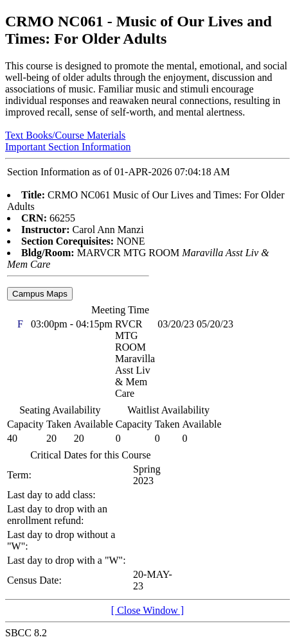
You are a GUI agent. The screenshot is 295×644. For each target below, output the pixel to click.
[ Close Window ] (147, 610)
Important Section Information (68, 147)
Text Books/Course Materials (65, 135)
